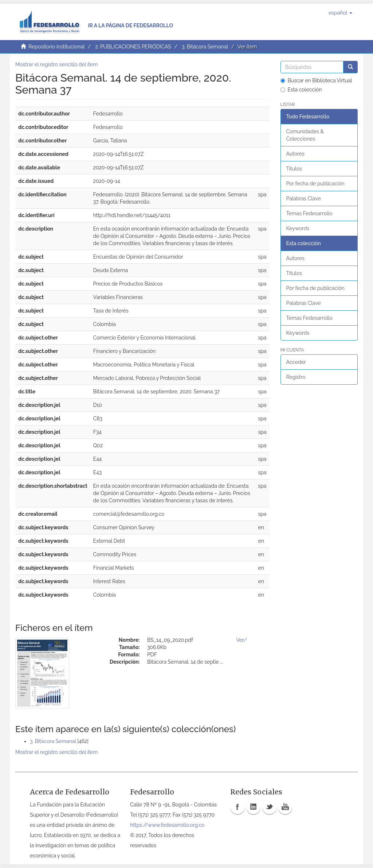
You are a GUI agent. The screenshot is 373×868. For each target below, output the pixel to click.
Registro (296, 377)
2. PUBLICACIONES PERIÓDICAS (133, 47)
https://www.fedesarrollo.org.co (167, 825)
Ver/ (241, 640)
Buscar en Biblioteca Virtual (316, 80)
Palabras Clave (304, 199)
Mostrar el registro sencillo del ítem (56, 64)
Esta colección (301, 90)
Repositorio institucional (56, 47)
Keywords (298, 228)
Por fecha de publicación (315, 184)
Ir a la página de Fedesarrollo (130, 25)
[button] (340, 13)
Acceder (296, 362)
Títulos (294, 169)
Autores (295, 154)
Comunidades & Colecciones (305, 135)
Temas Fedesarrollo (309, 213)
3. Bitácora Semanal (205, 47)
